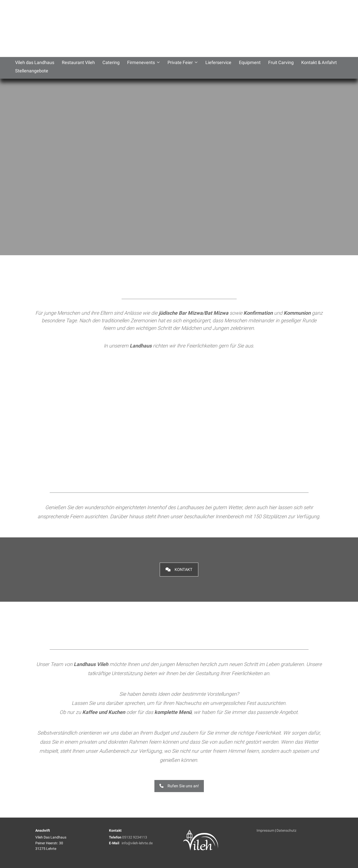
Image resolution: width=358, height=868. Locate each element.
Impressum (265, 830)
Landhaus (141, 346)
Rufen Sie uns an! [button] (179, 786)
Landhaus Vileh (91, 664)
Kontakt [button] (179, 570)
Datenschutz (286, 830)
